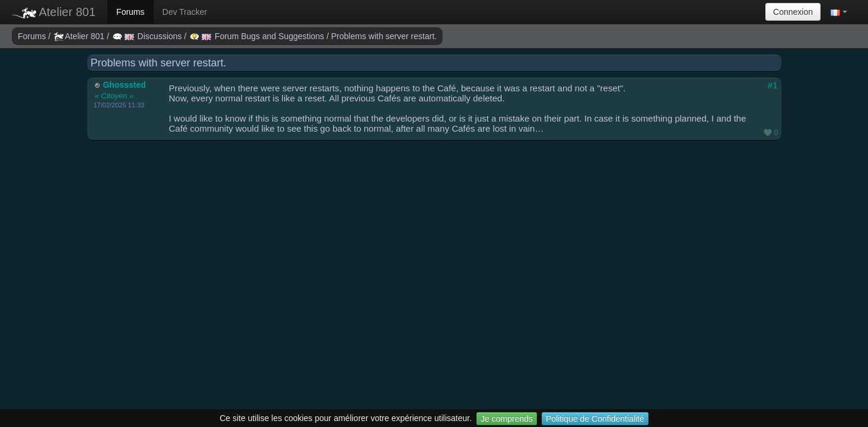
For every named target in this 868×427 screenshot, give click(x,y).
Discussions (148, 36)
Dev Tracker (185, 12)
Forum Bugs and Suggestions (258, 36)
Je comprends (507, 419)
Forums (130, 12)
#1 (773, 85)
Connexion (793, 12)
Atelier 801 (54, 12)
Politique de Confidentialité (595, 419)
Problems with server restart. (384, 36)
